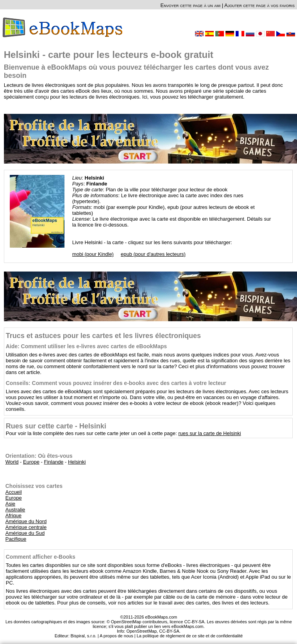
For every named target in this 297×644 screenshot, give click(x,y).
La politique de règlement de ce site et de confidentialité (190, 636)
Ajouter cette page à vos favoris (259, 5)
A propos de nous (116, 636)
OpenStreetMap (141, 631)
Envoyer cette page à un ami (191, 5)
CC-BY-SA (169, 631)
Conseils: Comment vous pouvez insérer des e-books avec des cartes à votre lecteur (116, 383)
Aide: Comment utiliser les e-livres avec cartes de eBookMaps (86, 346)
